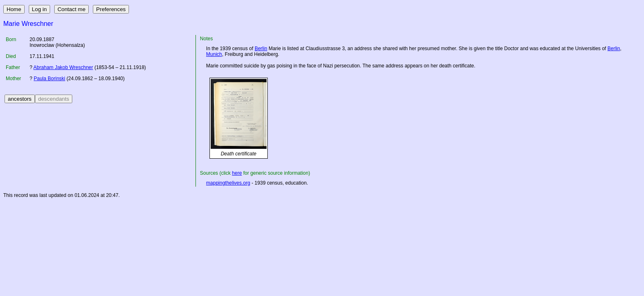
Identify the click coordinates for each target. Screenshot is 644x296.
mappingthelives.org (228, 183)
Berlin (261, 49)
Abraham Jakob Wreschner (63, 67)
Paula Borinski (49, 79)
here (237, 173)
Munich (214, 54)
